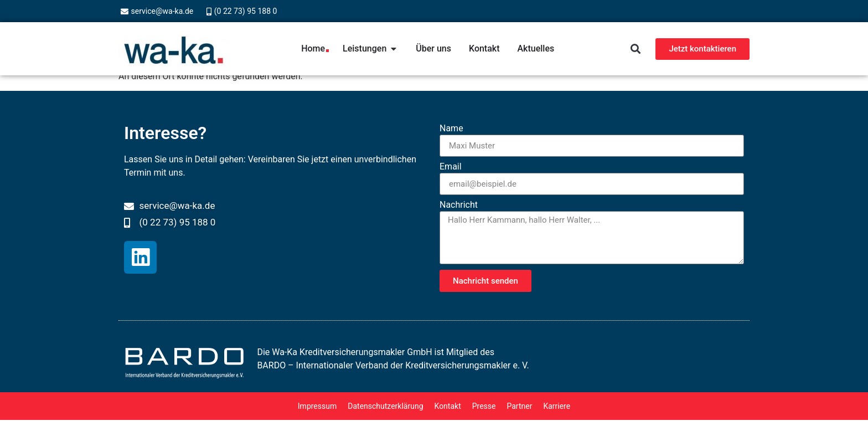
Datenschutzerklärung (385, 406)
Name (451, 129)
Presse (484, 406)
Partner (519, 406)
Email (451, 167)
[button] (635, 49)
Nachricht (459, 205)
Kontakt (448, 406)
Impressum (317, 406)
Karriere (557, 406)
